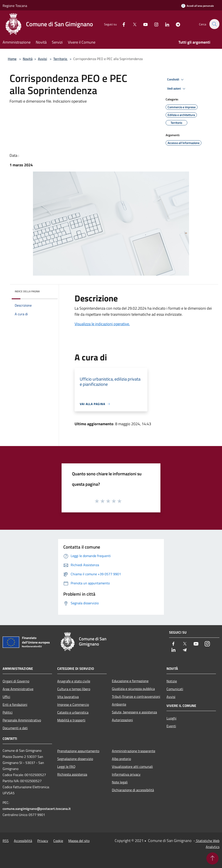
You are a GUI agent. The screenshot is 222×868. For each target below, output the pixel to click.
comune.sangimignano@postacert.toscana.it (37, 809)
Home (12, 59)
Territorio (61, 59)
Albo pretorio (121, 759)
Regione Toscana (15, 6)
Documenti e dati (15, 728)
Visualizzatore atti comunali (132, 767)
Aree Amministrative (18, 689)
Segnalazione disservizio (75, 759)
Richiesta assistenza (72, 774)
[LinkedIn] (165, 24)
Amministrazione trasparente (134, 751)
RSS (6, 841)
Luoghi (171, 718)
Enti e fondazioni (15, 705)
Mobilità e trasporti (71, 720)
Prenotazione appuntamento (78, 751)
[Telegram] (176, 24)
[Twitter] (132, 24)
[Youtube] (143, 24)
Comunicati (175, 689)
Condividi (176, 80)
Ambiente (119, 704)
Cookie (58, 841)
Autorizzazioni (122, 720)
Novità (28, 59)
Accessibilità (23, 841)
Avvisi (42, 59)
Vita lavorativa (68, 697)
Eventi (171, 726)
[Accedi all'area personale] (198, 6)
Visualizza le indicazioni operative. (102, 324)
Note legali (120, 782)
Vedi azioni (177, 89)
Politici (8, 712)
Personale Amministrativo (22, 720)
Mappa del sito (79, 841)
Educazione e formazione (130, 681)
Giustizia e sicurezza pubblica (133, 689)
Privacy (43, 841)
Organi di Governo (16, 681)
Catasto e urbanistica (73, 712)
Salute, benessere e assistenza (134, 712)
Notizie (172, 681)
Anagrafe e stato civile (74, 681)
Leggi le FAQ (66, 767)
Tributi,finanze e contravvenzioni (136, 696)
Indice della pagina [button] (27, 291)
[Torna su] (212, 858)
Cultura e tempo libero (74, 689)
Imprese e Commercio (73, 705)
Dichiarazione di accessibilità (133, 790)
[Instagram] (154, 24)
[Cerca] (214, 24)
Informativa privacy (126, 774)
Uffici (6, 697)
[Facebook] (121, 24)
